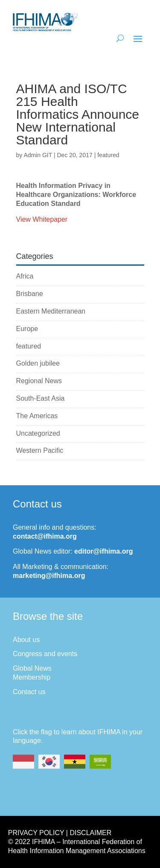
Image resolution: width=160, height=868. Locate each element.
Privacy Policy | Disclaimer (60, 833)
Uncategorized (38, 433)
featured (108, 155)
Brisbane (30, 294)
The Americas (37, 416)
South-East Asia (41, 398)
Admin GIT (38, 155)
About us (26, 640)
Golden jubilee (38, 363)
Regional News (39, 381)
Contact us (29, 692)
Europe (27, 329)
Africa (25, 276)
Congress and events (45, 654)
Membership (32, 677)
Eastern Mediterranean (51, 311)
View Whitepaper (42, 219)
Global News (32, 668)
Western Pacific (40, 450)
